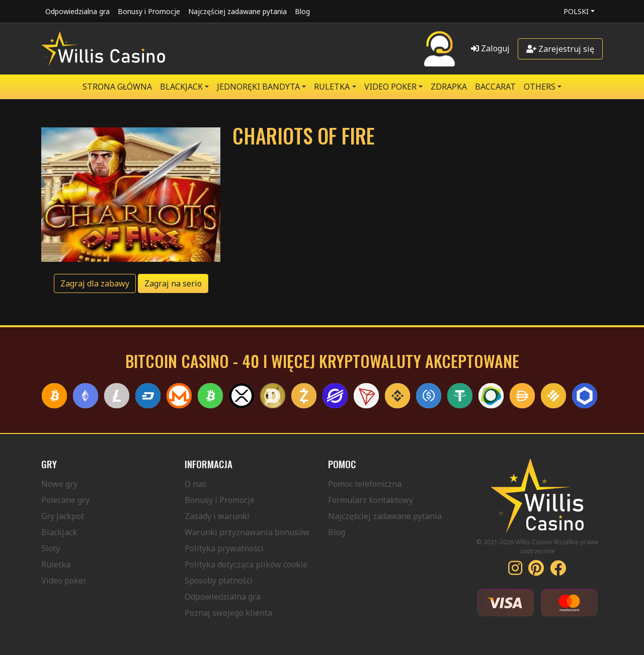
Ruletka (56, 564)
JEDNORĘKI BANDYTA (258, 87)
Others (540, 87)
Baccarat (495, 87)
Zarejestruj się (560, 49)
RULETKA (332, 87)
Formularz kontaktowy (371, 500)
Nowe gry (59, 484)
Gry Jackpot (63, 516)
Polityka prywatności (224, 548)
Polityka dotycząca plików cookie (246, 564)
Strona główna (117, 87)
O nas (195, 484)
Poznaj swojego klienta (228, 613)
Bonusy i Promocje (149, 11)
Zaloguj (490, 48)
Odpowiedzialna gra (77, 11)
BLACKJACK (181, 87)
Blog (302, 11)
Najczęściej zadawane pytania (237, 11)
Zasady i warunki (217, 516)
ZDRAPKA (449, 87)
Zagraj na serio (173, 283)
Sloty (51, 548)
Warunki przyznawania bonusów (247, 532)
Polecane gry (65, 500)
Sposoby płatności (219, 580)
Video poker (64, 580)
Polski (576, 11)
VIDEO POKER (390, 87)
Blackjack (59, 532)
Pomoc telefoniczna (365, 484)
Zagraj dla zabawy (95, 283)
